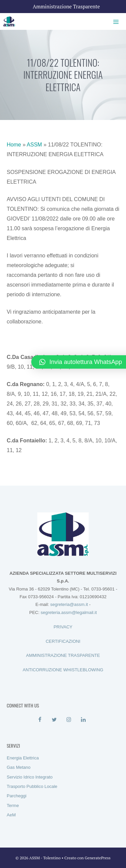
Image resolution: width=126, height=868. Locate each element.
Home (14, 145)
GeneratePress (98, 858)
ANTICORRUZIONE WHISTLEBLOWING (63, 670)
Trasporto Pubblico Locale (32, 786)
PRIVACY (63, 627)
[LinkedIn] (83, 720)
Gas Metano (19, 767)
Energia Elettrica (23, 758)
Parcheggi (17, 796)
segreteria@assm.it (69, 604)
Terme (13, 805)
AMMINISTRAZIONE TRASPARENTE (63, 655)
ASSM (34, 145)
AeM (11, 815)
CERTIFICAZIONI (63, 641)
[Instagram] (69, 720)
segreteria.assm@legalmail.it (69, 612)
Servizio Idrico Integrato (30, 777)
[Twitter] (54, 720)
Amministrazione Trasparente (67, 6)
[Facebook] (40, 720)
